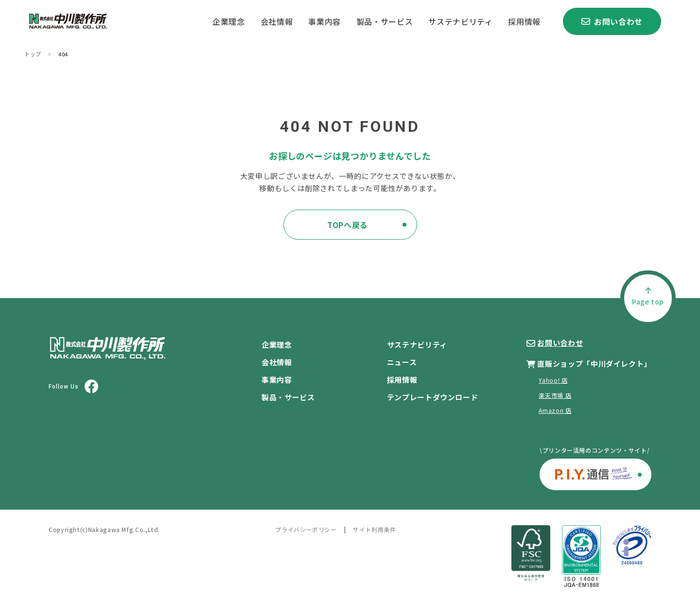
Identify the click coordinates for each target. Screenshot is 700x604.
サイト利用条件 (374, 529)
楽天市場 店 (555, 395)
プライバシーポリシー (306, 529)
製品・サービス (385, 21)
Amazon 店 (555, 410)
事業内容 (324, 21)
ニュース (402, 362)
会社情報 (277, 21)
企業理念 (229, 21)
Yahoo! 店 (553, 380)
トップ (33, 54)
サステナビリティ (460, 21)
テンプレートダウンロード (433, 397)
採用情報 (524, 21)
